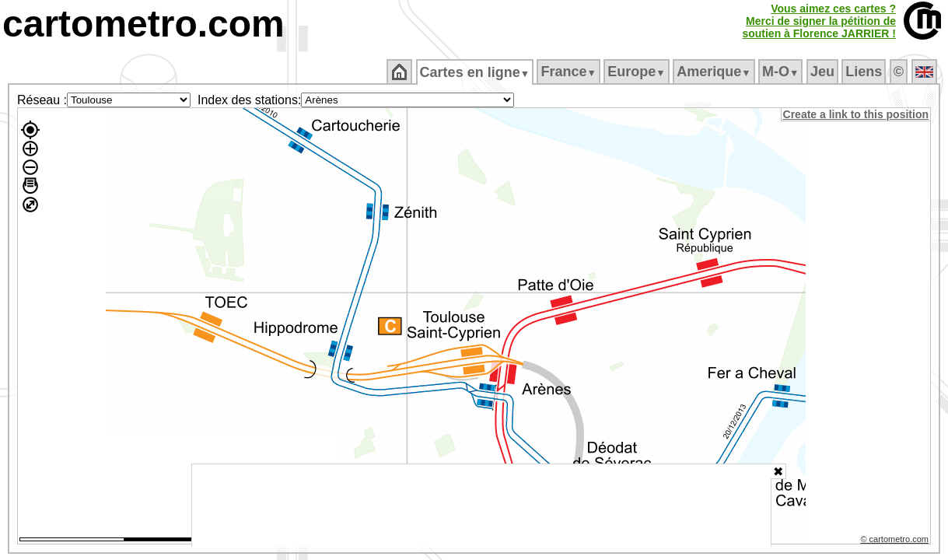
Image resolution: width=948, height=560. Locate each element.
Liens (865, 72)
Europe (638, 72)
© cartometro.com (896, 541)
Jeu (823, 72)
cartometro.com (143, 24)
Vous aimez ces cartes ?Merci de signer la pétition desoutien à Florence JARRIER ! (819, 21)
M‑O (782, 72)
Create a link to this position (857, 114)
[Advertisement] (481, 506)
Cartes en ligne (476, 72)
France (570, 72)
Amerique (715, 72)
